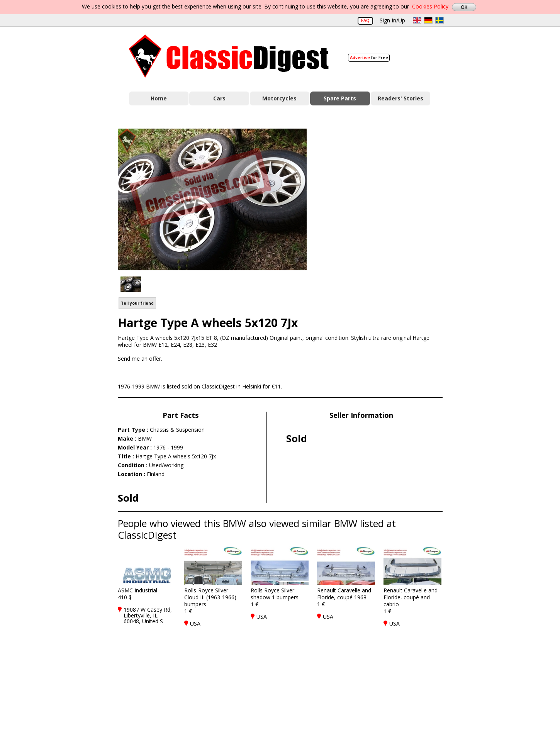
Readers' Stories (400, 98)
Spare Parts (340, 98)
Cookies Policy (430, 6)
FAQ (365, 20)
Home (159, 98)
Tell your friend (137, 303)
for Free (369, 57)
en (417, 20)
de (428, 20)
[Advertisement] (383, 198)
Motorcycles (279, 98)
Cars (219, 98)
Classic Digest (229, 56)
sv (440, 20)
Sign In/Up (392, 20)
